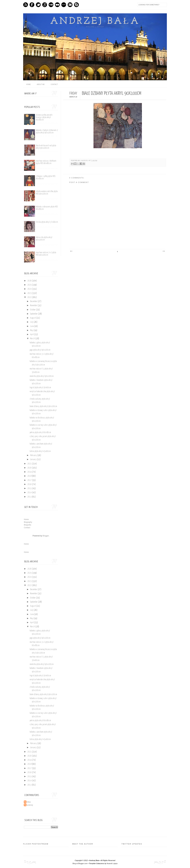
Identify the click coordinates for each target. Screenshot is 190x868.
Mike (29, 802)
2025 (30, 285)
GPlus (45, 5)
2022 (30, 297)
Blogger (46, 536)
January (34, 459)
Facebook (32, 5)
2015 (30, 488)
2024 (30, 289)
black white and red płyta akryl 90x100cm (46, 147)
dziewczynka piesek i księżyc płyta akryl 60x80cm (44, 117)
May (32, 330)
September (34, 314)
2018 (30, 476)
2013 (30, 497)
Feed (26, 5)
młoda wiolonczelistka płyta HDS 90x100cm (47, 193)
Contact (54, 84)
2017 (30, 480)
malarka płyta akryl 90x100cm (42, 376)
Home (26, 519)
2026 (30, 281)
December (34, 301)
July (32, 322)
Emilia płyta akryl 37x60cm (47, 222)
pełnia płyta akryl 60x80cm (40, 432)
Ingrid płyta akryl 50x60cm (40, 388)
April (32, 334)
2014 (30, 493)
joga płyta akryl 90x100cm (40, 350)
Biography (28, 522)
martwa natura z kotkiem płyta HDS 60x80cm (46, 162)
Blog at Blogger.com (80, 863)
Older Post (163, 251)
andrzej (85, 160)
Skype (76, 5)
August (33, 318)
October (33, 310)
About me (41, 84)
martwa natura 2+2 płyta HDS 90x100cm (46, 254)
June (32, 326)
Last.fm (64, 5)
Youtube (51, 5)
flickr (57, 5)
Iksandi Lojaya (112, 863)
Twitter (38, 5)
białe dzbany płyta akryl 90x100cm (43, 406)
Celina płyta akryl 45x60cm (40, 451)
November (34, 306)
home (28, 84)
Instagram (70, 5)
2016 (30, 484)
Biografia (27, 525)
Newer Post (71, 251)
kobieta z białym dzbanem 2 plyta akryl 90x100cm (47, 131)
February (34, 455)
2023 (30, 293)
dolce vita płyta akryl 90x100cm (44, 239)
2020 (30, 468)
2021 (30, 464)
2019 (30, 472)
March (33, 339)
